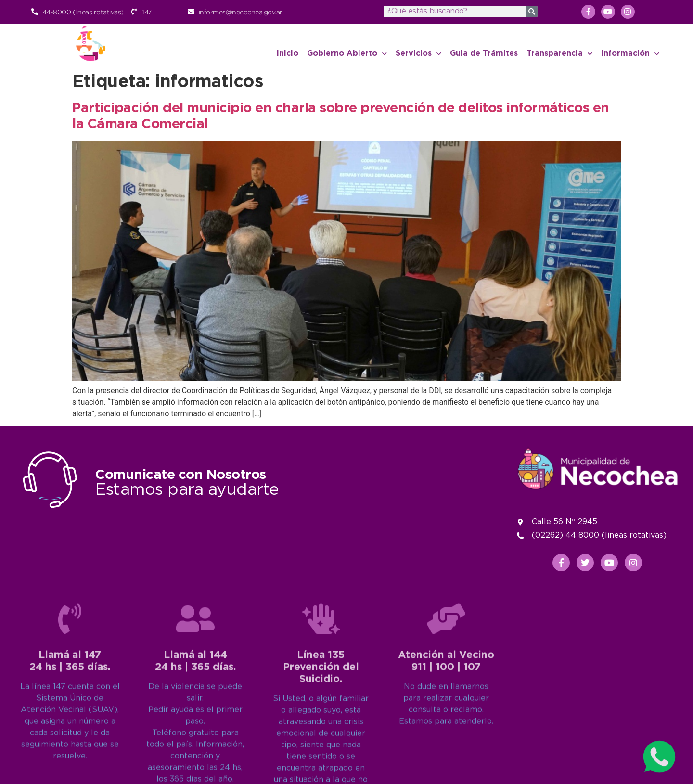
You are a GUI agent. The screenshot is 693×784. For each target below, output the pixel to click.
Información (630, 54)
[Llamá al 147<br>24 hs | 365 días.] (70, 710)
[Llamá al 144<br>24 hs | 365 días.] (195, 710)
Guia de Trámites (484, 54)
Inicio (288, 54)
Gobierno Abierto (347, 54)
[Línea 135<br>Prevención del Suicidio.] (321, 710)
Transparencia (559, 54)
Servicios (418, 54)
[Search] (532, 12)
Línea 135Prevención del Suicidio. (321, 759)
